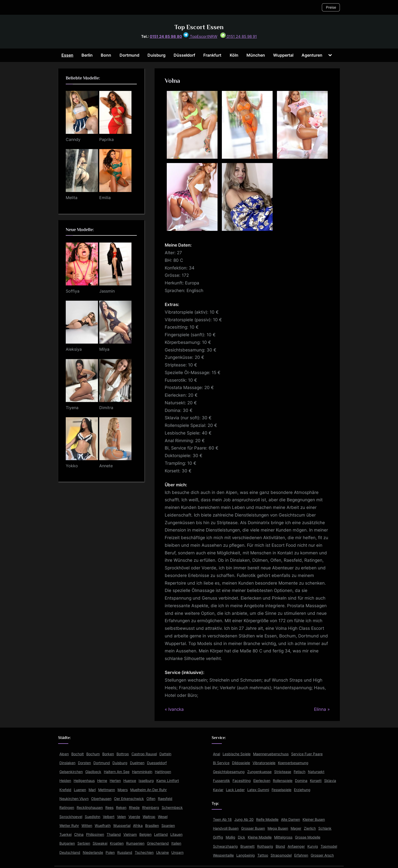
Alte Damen (291, 819)
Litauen (176, 834)
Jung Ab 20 (244, 819)
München (256, 55)
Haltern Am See (117, 772)
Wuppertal (283, 55)
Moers (123, 790)
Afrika (138, 825)
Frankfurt (212, 55)
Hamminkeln (142, 772)
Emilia (105, 198)
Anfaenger (296, 846)
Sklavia (330, 781)
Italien (176, 843)
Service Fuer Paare (307, 754)
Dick (242, 837)
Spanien (168, 825)
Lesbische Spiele (237, 754)
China (79, 834)
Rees (109, 807)
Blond (280, 846)
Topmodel (329, 846)
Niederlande (93, 852)
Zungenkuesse (259, 772)
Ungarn (177, 852)
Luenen (80, 790)
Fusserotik (221, 781)
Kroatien (117, 843)
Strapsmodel (281, 855)
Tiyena (72, 408)
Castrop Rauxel (144, 754)
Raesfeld (165, 799)
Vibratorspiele (264, 763)
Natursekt (316, 772)
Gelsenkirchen (71, 772)
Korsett (316, 781)
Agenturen (312, 55)
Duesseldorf (157, 763)
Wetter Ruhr (69, 825)
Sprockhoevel (71, 817)
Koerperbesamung (293, 763)
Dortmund (129, 55)
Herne (102, 781)
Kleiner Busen (314, 819)
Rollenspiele (283, 781)
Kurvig (313, 846)
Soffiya (73, 291)
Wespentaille (223, 855)
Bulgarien (67, 843)
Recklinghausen (90, 807)
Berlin (87, 55)
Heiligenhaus (84, 781)
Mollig (230, 837)
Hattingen (163, 772)
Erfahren (301, 855)
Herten (115, 781)
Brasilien (152, 825)
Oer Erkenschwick (129, 799)
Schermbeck (172, 807)
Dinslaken (67, 763)
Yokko (72, 466)
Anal (217, 754)
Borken (108, 754)
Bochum (93, 754)
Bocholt (78, 754)
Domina (301, 781)
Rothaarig (265, 846)
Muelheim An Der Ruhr (148, 790)
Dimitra (106, 408)
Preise (331, 7)
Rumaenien (135, 843)
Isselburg (146, 781)
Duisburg (156, 55)
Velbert (109, 817)
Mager (296, 828)
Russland (125, 852)
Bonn (106, 55)
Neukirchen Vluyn (74, 799)
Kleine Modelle (260, 837)
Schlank (325, 828)
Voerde (134, 817)
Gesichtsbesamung (229, 772)
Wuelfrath (103, 825)
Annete (106, 466)
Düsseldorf (184, 55)
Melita (72, 198)
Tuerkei (65, 834)
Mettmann (107, 790)
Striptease (283, 772)
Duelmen (137, 763)
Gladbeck (93, 772)
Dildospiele (241, 763)
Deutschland (70, 852)
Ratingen (67, 807)
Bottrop (123, 754)
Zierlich (310, 828)
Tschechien (144, 852)
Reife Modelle (267, 819)
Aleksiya (74, 349)
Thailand (114, 834)
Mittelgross (283, 837)
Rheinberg (151, 807)
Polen (110, 852)
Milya (104, 349)
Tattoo (263, 855)
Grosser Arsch (322, 855)
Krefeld (65, 790)
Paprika (106, 139)
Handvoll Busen (226, 828)
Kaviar (218, 790)
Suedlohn (93, 817)
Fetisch (300, 772)
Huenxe (130, 781)
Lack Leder (235, 790)
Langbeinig (246, 855)
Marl (92, 790)
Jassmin (107, 291)
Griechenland (158, 843)
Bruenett (247, 846)
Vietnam (130, 834)
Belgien (145, 834)
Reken (121, 807)
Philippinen (95, 834)
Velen (121, 817)
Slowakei (100, 843)
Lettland (161, 834)
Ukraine (162, 852)
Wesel (163, 817)
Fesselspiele (281, 790)
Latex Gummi (258, 790)
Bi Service (221, 763)
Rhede (134, 807)
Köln (234, 55)
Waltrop (149, 817)
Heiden (65, 781)
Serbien (84, 843)
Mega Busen (278, 828)
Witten (87, 825)
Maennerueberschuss (271, 754)
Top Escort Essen (199, 27)
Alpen (64, 754)
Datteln (165, 754)
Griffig (218, 837)
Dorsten (84, 763)
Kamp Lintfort (168, 781)
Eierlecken (262, 781)
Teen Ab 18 (222, 819)
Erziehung (302, 790)
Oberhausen (101, 799)
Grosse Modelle (308, 837)
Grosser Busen (253, 828)
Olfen (151, 799)
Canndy (73, 139)
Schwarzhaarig (225, 846)
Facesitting (242, 781)
